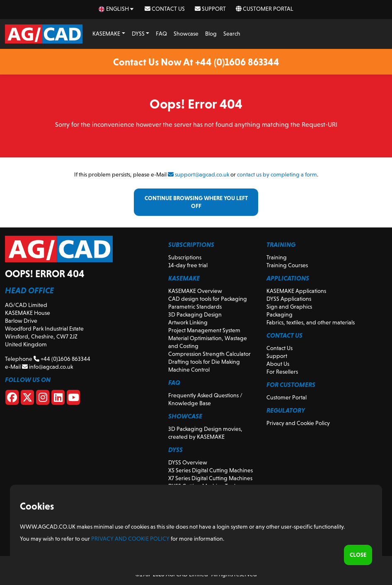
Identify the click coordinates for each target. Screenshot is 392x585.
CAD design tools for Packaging (208, 299)
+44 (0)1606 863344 (62, 359)
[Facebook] (12, 399)
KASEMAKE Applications (296, 291)
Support (210, 9)
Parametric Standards (195, 307)
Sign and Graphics (289, 307)
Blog (211, 34)
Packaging (279, 314)
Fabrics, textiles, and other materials (311, 322)
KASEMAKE (106, 34)
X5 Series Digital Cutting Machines (211, 470)
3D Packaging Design (195, 314)
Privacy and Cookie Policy (298, 423)
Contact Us (165, 9)
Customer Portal (265, 9)
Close (358, 555)
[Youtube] (73, 399)
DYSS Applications (289, 299)
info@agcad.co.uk (47, 367)
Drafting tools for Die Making (204, 362)
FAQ (161, 34)
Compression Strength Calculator (209, 354)
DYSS (138, 34)
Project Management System (204, 330)
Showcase (186, 34)
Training (277, 257)
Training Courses (287, 265)
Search (232, 34)
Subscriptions (185, 257)
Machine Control (189, 370)
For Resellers (282, 372)
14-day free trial (188, 265)
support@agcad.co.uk (198, 174)
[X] (27, 399)
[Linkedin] (58, 399)
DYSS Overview (188, 462)
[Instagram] (43, 399)
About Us (278, 364)
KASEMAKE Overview (195, 291)
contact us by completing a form (277, 174)
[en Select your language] (117, 9)
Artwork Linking (188, 322)
